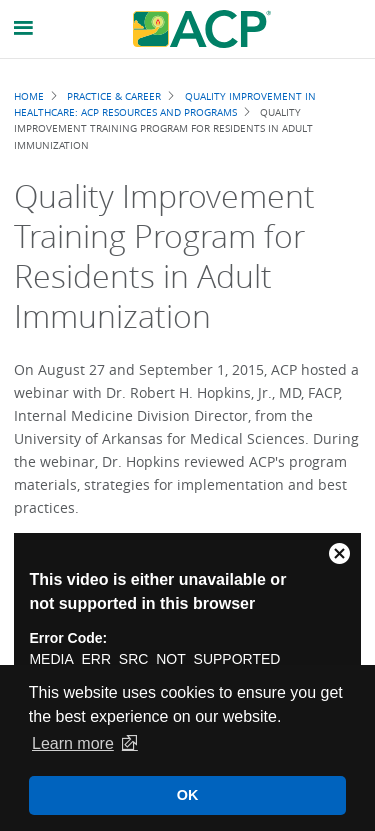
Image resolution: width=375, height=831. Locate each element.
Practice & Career (114, 96)
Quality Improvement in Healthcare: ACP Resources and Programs (164, 104)
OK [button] (188, 795)
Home (29, 96)
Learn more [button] (73, 743)
